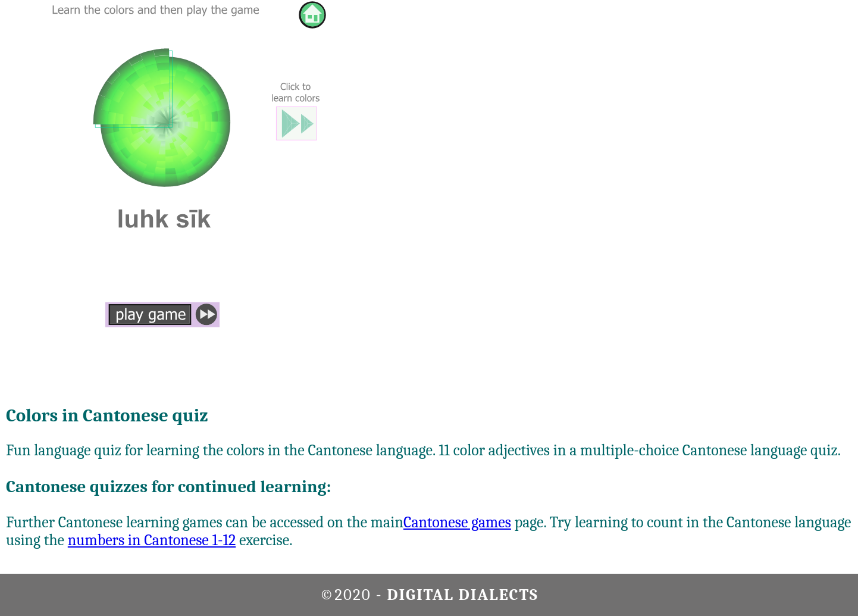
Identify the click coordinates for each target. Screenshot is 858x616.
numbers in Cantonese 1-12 (152, 540)
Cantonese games (457, 523)
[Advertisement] (806, 179)
